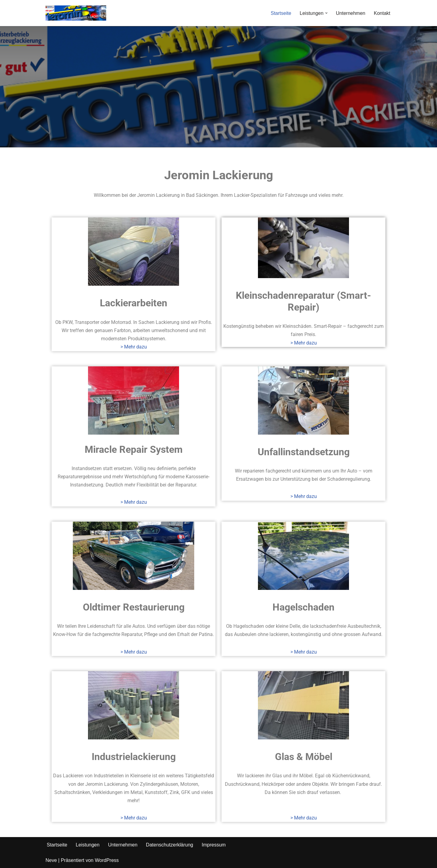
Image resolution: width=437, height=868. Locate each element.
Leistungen (88, 845)
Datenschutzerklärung (170, 845)
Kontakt (382, 13)
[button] (326, 13)
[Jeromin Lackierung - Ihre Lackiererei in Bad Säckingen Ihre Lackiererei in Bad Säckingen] (76, 13)
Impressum (213, 845)
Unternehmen (351, 13)
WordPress (107, 860)
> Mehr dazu (134, 347)
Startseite (281, 13)
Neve (51, 860)
